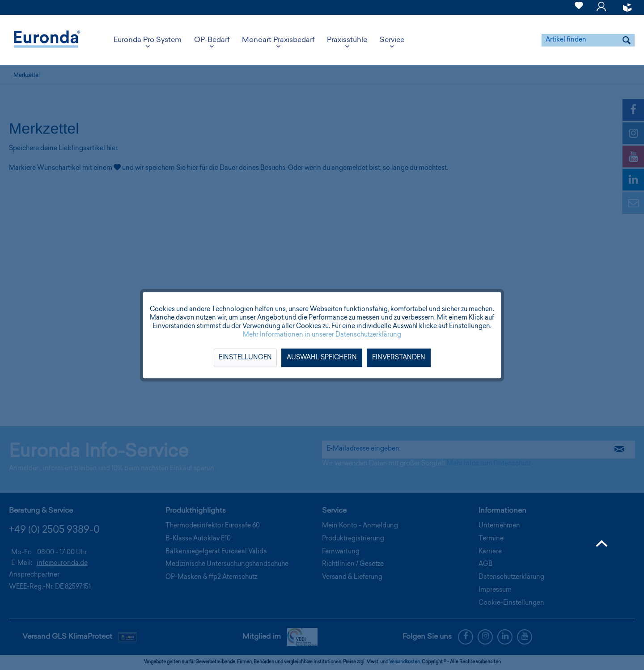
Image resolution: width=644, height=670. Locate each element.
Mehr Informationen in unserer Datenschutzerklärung (322, 335)
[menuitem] (579, 7)
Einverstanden (399, 358)
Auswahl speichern (322, 358)
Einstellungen (245, 358)
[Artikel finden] (588, 40)
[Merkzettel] (579, 11)
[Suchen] (627, 40)
